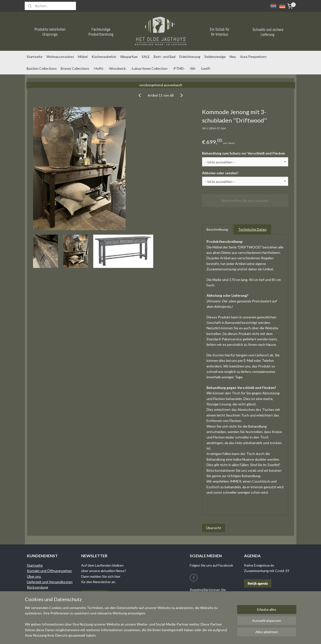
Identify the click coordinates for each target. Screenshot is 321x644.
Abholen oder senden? (220, 173)
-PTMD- (179, 68)
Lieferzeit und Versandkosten (50, 582)
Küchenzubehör (104, 57)
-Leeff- (206, 68)
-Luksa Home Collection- (150, 68)
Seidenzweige (215, 57)
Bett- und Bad (165, 57)
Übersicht (213, 528)
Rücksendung (38, 587)
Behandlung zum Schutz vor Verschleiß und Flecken (243, 153)
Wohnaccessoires (60, 57)
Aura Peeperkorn (253, 57)
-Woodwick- (117, 68)
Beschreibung (217, 229)
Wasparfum (129, 57)
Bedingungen (37, 593)
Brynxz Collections (75, 68)
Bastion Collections (42, 68)
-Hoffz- (99, 68)
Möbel (83, 57)
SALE (146, 57)
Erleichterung (190, 57)
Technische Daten (252, 229)
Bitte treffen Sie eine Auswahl (245, 200)
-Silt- (193, 68)
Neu (233, 57)
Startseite (35, 57)
